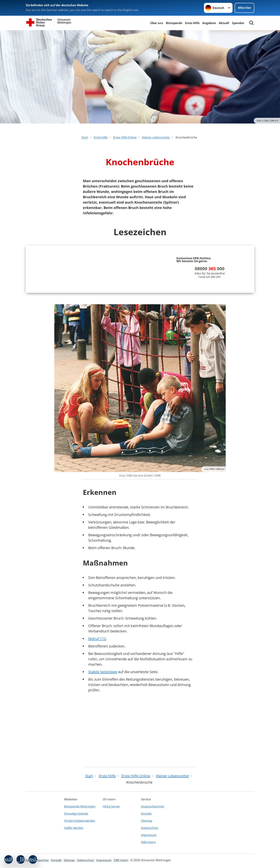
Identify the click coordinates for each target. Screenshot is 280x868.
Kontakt (146, 814)
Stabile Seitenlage (103, 733)
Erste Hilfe (192, 23)
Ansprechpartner (153, 806)
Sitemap (147, 821)
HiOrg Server (111, 806)
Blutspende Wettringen (80, 806)
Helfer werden (74, 828)
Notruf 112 (97, 700)
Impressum (149, 835)
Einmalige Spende (76, 814)
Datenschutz (150, 828)
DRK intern (148, 842)
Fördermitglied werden (80, 821)
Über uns (157, 23)
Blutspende (174, 23)
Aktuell (224, 23)
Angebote (209, 23)
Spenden (238, 23)
